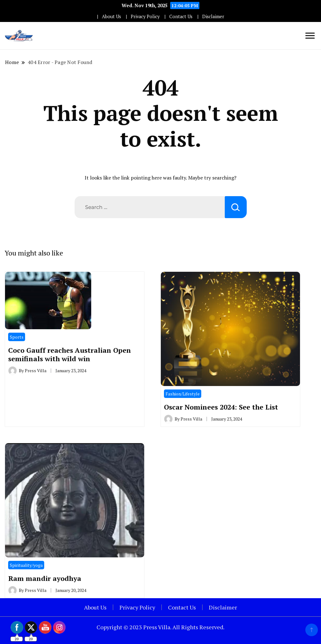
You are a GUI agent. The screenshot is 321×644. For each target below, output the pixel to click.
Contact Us (181, 16)
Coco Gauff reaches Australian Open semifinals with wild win (70, 354)
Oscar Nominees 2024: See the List (221, 407)
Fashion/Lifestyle (183, 394)
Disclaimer (213, 16)
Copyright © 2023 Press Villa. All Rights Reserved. (160, 627)
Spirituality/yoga (26, 565)
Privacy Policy (145, 16)
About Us (111, 16)
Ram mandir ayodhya (45, 578)
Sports (17, 337)
